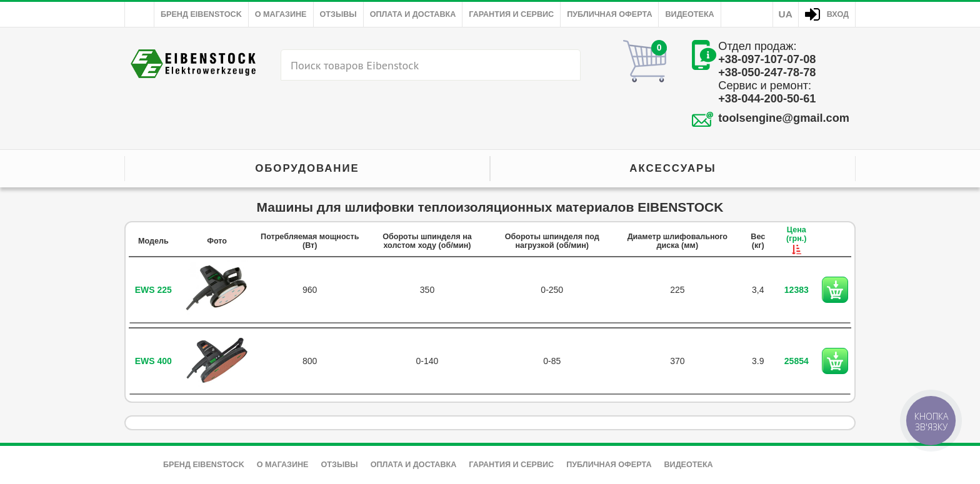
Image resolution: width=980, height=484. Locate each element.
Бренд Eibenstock (201, 14)
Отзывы (338, 14)
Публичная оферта (609, 14)
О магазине (281, 14)
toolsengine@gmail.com (784, 118)
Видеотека (689, 14)
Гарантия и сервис (511, 14)
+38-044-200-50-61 (767, 99)
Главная (139, 14)
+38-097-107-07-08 (767, 59)
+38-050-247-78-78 (767, 72)
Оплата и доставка (413, 14)
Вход (838, 14)
